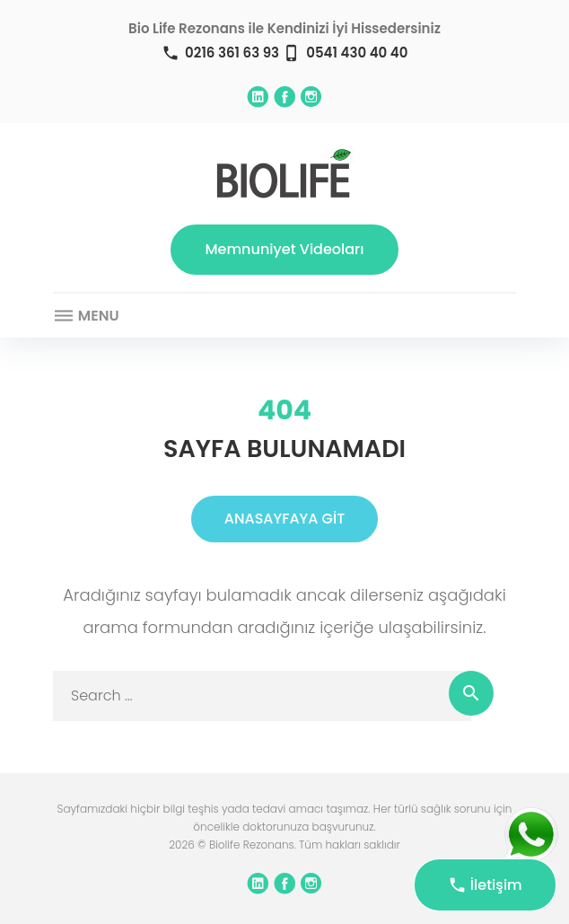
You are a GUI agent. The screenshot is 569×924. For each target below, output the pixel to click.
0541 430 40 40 (357, 53)
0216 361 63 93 (232, 53)
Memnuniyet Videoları (285, 249)
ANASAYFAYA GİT (284, 519)
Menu (86, 316)
